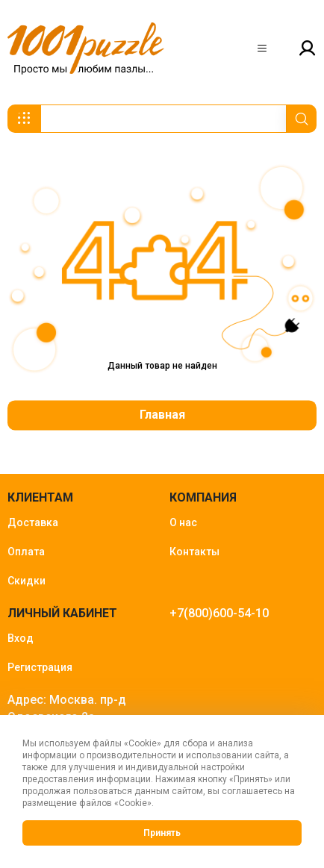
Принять (162, 833)
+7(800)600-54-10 (219, 613)
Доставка (33, 522)
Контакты (194, 552)
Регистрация (40, 667)
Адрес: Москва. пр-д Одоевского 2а (67, 708)
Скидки (27, 581)
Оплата (26, 552)
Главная (162, 415)
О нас (183, 522)
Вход (21, 638)
